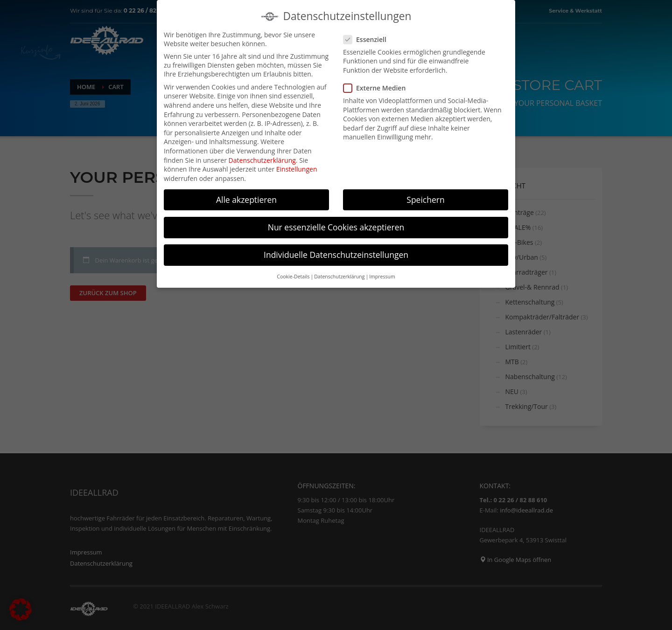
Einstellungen (297, 167)
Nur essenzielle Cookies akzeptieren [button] (336, 225)
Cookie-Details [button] (293, 274)
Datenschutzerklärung (262, 158)
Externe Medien (377, 86)
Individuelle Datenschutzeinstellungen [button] (336, 252)
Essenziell (368, 37)
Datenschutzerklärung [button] (339, 274)
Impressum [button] (382, 274)
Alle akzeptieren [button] (246, 197)
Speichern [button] (425, 197)
